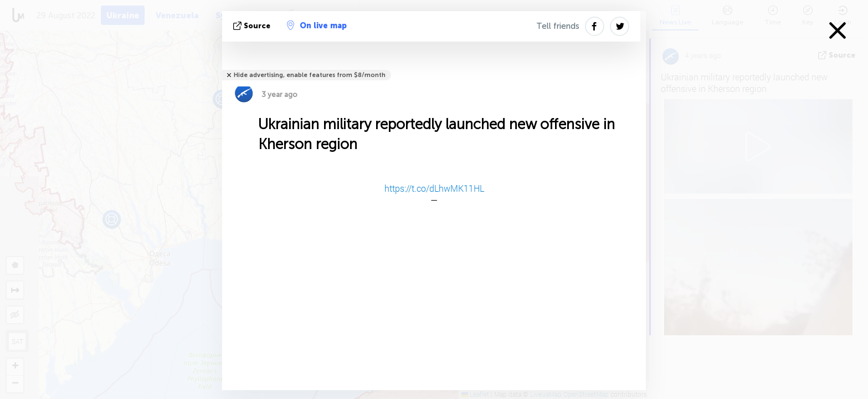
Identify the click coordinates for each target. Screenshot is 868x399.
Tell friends (558, 26)
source (253, 26)
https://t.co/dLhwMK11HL (434, 188)
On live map (317, 25)
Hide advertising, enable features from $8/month (310, 75)
